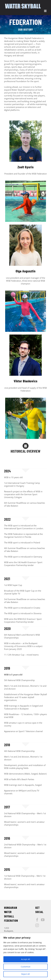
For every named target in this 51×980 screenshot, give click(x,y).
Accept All (26, 959)
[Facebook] (37, 920)
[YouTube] (43, 920)
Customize (26, 967)
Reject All (26, 974)
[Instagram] (37, 925)
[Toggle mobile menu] (45, 11)
